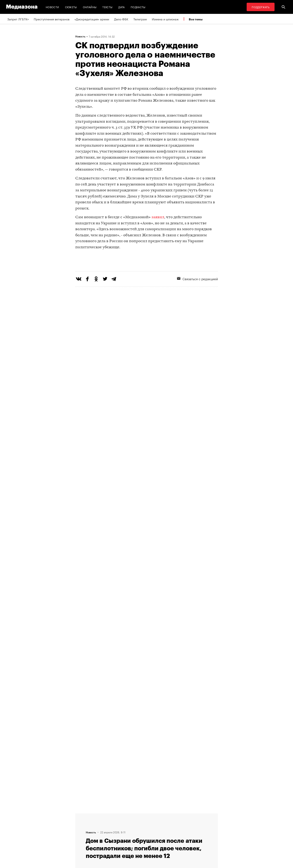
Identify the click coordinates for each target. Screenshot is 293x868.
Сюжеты (71, 7)
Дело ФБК (121, 19)
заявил (158, 217)
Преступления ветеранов (52, 19)
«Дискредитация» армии (92, 19)
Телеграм (140, 19)
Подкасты (138, 7)
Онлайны (90, 7)
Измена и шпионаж (165, 19)
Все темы (196, 19)
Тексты (107, 7)
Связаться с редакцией (197, 296)
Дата (121, 7)
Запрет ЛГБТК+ (18, 19)
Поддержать (261, 7)
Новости (52, 7)
